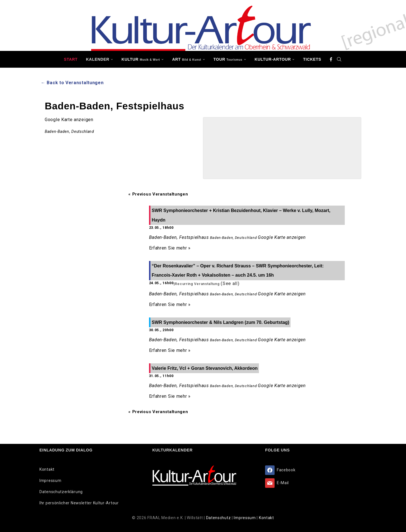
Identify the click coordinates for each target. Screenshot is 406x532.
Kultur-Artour (273, 59)
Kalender (98, 59)
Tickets (312, 59)
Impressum (50, 481)
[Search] (339, 59)
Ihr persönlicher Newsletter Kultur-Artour (79, 503)
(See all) (230, 283)
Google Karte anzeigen (69, 120)
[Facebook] (331, 59)
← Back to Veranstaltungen (72, 83)
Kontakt (47, 469)
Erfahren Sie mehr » (170, 248)
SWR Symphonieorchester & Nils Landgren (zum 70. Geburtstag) (221, 322)
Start (71, 59)
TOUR (228, 59)
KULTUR (141, 59)
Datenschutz (219, 518)
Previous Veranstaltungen (158, 194)
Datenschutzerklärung (61, 492)
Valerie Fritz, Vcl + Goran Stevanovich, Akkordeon (205, 368)
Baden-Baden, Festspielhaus (179, 237)
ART (187, 59)
